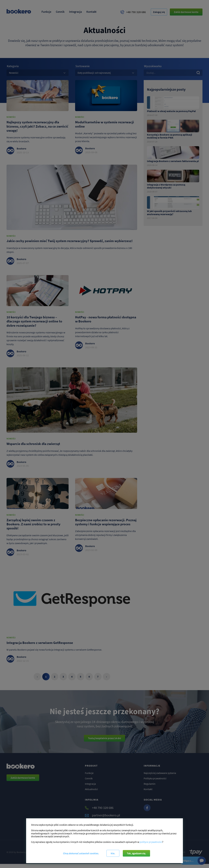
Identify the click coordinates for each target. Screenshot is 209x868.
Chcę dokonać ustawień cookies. (81, 853)
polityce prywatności (151, 842)
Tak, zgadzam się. (137, 853)
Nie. (113, 853)
